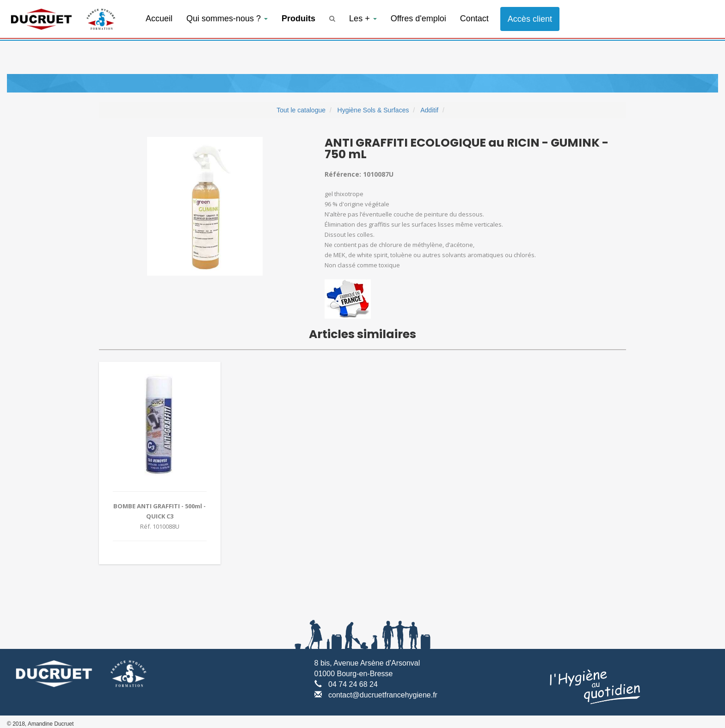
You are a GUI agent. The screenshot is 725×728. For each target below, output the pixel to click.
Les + (363, 19)
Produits (298, 19)
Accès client (530, 19)
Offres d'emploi (418, 19)
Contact (474, 19)
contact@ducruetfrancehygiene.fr (383, 695)
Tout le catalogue (301, 110)
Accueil (159, 19)
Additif (429, 110)
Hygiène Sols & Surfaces (373, 110)
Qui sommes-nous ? (227, 19)
